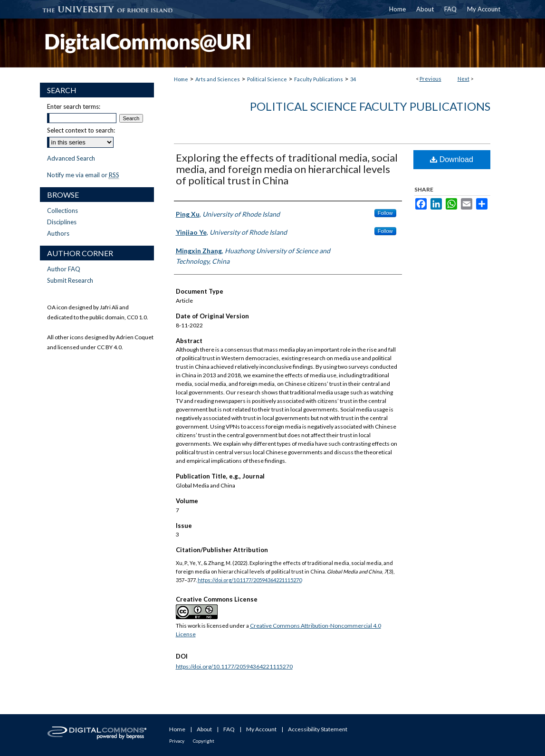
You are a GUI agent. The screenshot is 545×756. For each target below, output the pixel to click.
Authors (58, 233)
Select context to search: (81, 130)
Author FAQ (64, 269)
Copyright (204, 741)
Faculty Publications (319, 79)
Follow (385, 213)
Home (181, 79)
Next (464, 79)
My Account (261, 729)
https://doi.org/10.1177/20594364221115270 (250, 580)
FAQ (229, 729)
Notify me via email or (83, 175)
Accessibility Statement (318, 729)
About (204, 729)
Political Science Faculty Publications (370, 106)
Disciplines (62, 222)
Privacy (177, 741)
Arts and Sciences (218, 79)
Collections (62, 211)
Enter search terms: (74, 106)
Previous (430, 79)
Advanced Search (71, 158)
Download (452, 159)
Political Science (267, 79)
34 (353, 79)
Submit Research (70, 280)
